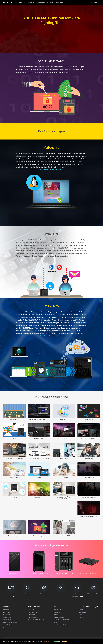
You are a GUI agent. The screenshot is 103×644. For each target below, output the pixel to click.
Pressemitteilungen (59, 617)
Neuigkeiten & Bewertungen (61, 620)
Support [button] (50, 3)
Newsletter (57, 622)
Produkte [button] (21, 3)
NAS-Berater (6, 612)
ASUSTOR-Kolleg (33, 612)
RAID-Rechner (7, 620)
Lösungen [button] (30, 3)
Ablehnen (64, 641)
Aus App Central (33, 617)
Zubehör (81, 610)
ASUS (80, 615)
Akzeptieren (57, 641)
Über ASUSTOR (58, 610)
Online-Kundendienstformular (11, 622)
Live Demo (31, 610)
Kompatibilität (7, 617)
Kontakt (56, 615)
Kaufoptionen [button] (60, 3)
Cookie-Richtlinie (48, 641)
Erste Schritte (7, 625)
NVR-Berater (6, 615)
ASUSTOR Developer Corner (36, 620)
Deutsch (94, 3)
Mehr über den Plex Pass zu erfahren (52, 169)
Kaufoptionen (83, 612)
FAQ (4, 627)
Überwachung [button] (41, 3)
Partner (81, 617)
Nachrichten (57, 612)
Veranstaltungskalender (60, 625)
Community (31, 615)
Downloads (6, 610)
